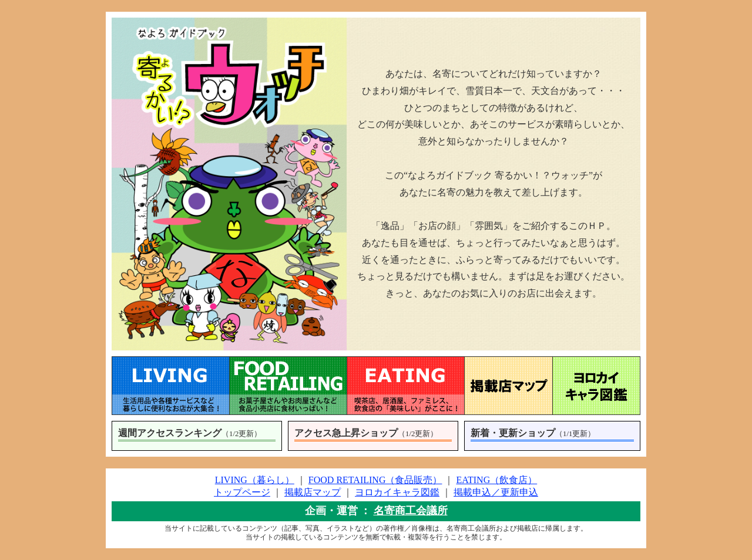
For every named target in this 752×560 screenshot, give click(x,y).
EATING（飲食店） (496, 480)
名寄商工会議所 (411, 511)
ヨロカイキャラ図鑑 (397, 492)
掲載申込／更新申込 (496, 492)
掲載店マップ (313, 492)
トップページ (242, 492)
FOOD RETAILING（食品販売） (375, 480)
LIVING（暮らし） (255, 480)
